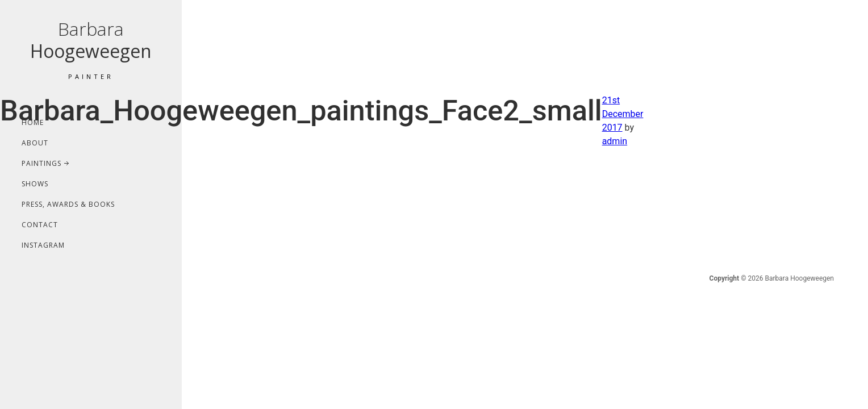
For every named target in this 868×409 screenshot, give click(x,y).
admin (615, 141)
